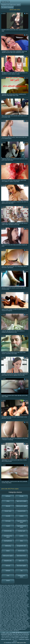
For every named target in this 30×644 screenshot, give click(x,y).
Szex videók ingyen (5, 621)
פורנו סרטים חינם (7, 638)
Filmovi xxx (10, 626)
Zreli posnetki (23, 621)
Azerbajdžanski (8, 541)
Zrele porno (14, 624)
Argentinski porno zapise (21, 527)
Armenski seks (8, 531)
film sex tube (25, 589)
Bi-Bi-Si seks (21, 551)
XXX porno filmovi (4, 628)
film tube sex (3, 590)
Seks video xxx (22, 624)
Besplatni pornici (25, 627)
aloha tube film (19, 585)
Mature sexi (5, 639)
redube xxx (14, 609)
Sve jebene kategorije (7, 7)
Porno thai (16, 626)
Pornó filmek (11, 623)
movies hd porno (4, 600)
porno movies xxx (7, 607)
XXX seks (12, 622)
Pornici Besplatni (4, 622)
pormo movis (24, 602)
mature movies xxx (14, 599)
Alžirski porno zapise (22, 506)
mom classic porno (24, 599)
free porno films (7, 594)
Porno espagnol (15, 636)
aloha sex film (11, 585)
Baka (22, 541)
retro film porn (21, 609)
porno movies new (16, 605)
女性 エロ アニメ (14, 639)
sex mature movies (15, 613)
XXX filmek (25, 622)
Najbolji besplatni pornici (19, 629)
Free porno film (19, 623)
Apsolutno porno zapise (22, 522)
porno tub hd (23, 607)
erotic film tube (10, 589)
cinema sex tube (20, 588)
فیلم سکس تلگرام (7, 633)
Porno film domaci (9, 617)
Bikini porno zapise (8, 556)
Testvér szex (25, 619)
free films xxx (10, 593)
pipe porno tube (10, 602)
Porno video (19, 614)
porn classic (3, 603)
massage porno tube (23, 598)
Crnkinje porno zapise (21, 576)
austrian (22, 536)
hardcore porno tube (15, 597)
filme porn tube (11, 590)
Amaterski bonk (22, 511)
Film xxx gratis (23, 626)
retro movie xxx (9, 610)
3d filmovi (8, 496)
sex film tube (6, 613)
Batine (8, 551)
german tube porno (14, 595)
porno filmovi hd (9, 604)
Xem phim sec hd (18, 634)
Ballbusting (8, 546)
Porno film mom (18, 617)
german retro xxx (4, 595)
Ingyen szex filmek (15, 621)
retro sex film (6, 612)
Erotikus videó (18, 622)
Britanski (8, 566)
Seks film (7, 614)
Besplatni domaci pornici (10, 618)
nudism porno (21, 600)
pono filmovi (17, 602)
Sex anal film (20, 628)
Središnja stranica (11, 643)
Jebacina (2, 631)
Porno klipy (16, 615)
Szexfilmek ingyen (17, 619)
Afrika (8, 501)
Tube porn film (5, 2)
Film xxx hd (10, 629)
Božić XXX (22, 561)
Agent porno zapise (21, 501)
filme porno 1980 (19, 590)
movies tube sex (13, 600)
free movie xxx (18, 593)
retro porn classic (18, 610)
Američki (8, 516)
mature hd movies (4, 599)
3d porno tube (3, 585)
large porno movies (13, 598)
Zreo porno (16, 631)
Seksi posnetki (9, 615)
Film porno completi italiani (20, 638)
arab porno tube (7, 586)
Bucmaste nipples (21, 566)
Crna (8, 576)
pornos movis (7, 609)
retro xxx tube (20, 612)
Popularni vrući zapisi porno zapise (11, 5)
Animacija (8, 521)
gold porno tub (23, 595)
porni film (17, 603)
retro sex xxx (13, 612)
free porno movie (16, 594)
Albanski (8, 506)
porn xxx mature (11, 603)
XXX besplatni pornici (9, 627)
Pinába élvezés (4, 623)
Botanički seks (8, 561)
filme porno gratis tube (11, 592)
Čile (22, 571)
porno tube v (17, 608)
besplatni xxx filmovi (10, 588)
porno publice (16, 607)
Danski (8, 581)
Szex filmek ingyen (21, 618)
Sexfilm (5, 626)
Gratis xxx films (9, 631)
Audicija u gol (21, 531)
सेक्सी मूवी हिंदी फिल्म (18, 633)
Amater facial (8, 511)
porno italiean (8, 605)
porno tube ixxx (9, 608)
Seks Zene (18, 627)
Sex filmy (22, 613)
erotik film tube (18, 589)
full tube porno (24, 594)
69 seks (22, 496)
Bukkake (8, 571)
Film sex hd (13, 614)
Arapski (8, 526)
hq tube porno (24, 597)
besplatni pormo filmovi (17, 586)
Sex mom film (13, 628)
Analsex (22, 516)
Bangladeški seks (21, 546)
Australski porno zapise (8, 537)
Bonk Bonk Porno (21, 556)
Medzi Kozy (9, 619)
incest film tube (4, 598)
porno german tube (18, 604)
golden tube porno (5, 597)
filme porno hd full (22, 592)
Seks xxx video (7, 624)
